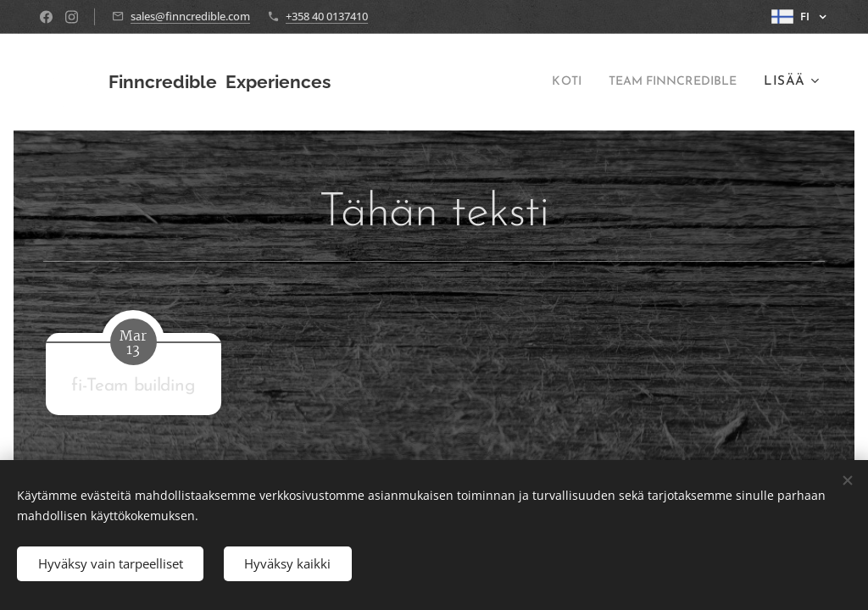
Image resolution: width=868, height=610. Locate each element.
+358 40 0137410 (327, 16)
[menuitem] (548, 82)
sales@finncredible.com (190, 16)
